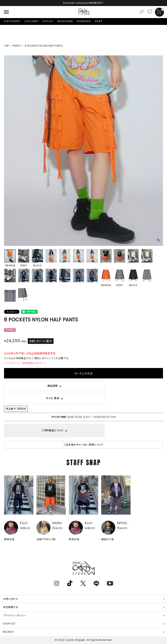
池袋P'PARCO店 (46, 539)
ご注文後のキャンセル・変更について (83, 445)
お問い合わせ (11, 599)
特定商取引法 (11, 607)
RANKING (84, 21)
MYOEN (123, 523)
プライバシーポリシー (15, 615)
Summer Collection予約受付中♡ (83, 3)
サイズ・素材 (53, 398)
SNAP (99, 21)
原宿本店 (9, 539)
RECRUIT (8, 632)
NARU (57, 523)
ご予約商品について (52, 430)
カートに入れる (83, 373)
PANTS (17, 46)
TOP (6, 46)
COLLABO (31, 21)
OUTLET (48, 21)
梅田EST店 (108, 539)
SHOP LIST (9, 624)
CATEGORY (12, 21)
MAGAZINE (65, 21)
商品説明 (53, 386)
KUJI (24, 523)
